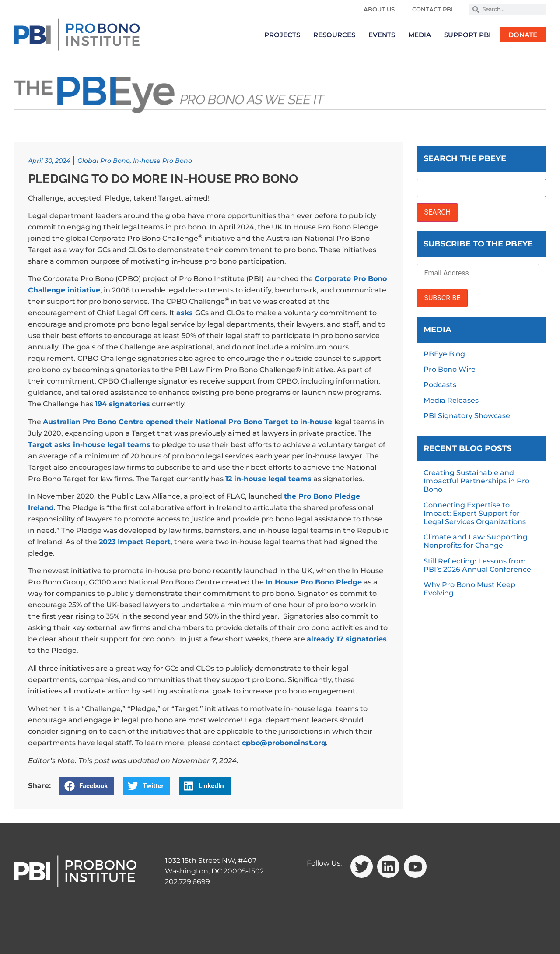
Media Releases (451, 400)
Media (420, 35)
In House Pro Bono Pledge (314, 582)
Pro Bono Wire (450, 369)
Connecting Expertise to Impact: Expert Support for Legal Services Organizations (475, 513)
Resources (334, 35)
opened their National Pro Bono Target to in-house (239, 422)
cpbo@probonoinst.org (284, 743)
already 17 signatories (347, 639)
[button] (87, 786)
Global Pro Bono (104, 161)
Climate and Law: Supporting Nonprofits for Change (476, 541)
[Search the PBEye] (481, 188)
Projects (282, 35)
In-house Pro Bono (163, 161)
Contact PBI (432, 9)
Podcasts (440, 385)
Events (382, 35)
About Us (379, 9)
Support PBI (467, 35)
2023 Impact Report (135, 542)
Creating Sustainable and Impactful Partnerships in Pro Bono (476, 481)
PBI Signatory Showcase (467, 416)
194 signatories (122, 404)
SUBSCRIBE (442, 298)
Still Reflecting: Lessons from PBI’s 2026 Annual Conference (477, 565)
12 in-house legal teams (268, 479)
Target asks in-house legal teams (89, 445)
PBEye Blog (444, 354)
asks (185, 313)
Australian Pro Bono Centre (93, 422)
